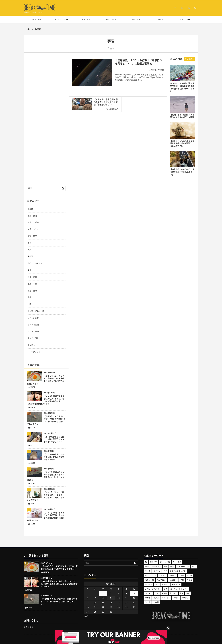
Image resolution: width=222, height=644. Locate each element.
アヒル (176, 598)
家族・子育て (33, 284)
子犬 (172, 567)
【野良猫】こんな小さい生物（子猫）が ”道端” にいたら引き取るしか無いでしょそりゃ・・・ (46, 420)
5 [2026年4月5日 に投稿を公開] (134, 593)
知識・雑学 (136, 19)
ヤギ (165, 571)
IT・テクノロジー (61, 19)
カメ (182, 593)
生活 (29, 243)
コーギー (149, 593)
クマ (157, 593)
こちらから (29, 627)
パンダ (189, 575)
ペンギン (162, 575)
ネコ (182, 580)
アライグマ (166, 598)
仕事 (29, 304)
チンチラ (165, 584)
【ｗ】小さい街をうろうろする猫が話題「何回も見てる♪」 (182, 172)
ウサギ (148, 598)
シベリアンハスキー (153, 589)
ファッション (33, 318)
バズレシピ (149, 580)
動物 (29, 297)
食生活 (161, 19)
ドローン (149, 584)
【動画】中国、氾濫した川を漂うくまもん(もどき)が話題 (182, 116)
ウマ (188, 593)
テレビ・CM (33, 338)
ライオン (157, 571)
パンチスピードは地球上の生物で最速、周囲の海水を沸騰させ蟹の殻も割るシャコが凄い (182, 87)
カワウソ (173, 593)
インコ (156, 598)
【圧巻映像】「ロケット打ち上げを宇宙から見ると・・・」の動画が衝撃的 (138, 62)
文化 (29, 270)
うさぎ (148, 602)
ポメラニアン (150, 575)
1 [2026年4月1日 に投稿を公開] (103, 593)
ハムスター (173, 580)
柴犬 (179, 562)
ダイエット (86, 19)
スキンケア (176, 584)
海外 (29, 250)
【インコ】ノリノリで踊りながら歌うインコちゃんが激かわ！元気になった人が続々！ (46, 496)
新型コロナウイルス (153, 567)
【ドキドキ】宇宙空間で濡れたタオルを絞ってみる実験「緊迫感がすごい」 (103, 101)
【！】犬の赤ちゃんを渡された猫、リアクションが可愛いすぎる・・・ (54, 439)
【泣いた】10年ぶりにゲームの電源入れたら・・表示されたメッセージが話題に (46, 476)
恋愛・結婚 (32, 277)
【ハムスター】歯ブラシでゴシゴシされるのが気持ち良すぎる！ (54, 457)
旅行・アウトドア (35, 263)
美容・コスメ (111, 19)
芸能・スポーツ (186, 19)
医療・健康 (32, 291)
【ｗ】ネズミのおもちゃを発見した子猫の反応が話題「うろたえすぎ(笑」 (182, 143)
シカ (166, 589)
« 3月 (86, 616)
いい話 (156, 602)
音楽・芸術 (32, 216)
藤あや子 (153, 562)
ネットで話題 (36, 19)
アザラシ (185, 598)
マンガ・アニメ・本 (36, 311)
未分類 (30, 256)
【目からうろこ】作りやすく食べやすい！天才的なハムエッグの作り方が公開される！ (46, 380)
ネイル (189, 580)
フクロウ (172, 575)
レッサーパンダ (183, 567)
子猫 (166, 567)
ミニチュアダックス (178, 571)
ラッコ (148, 571)
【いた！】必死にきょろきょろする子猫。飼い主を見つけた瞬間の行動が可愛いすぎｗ (46, 517)
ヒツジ (181, 575)
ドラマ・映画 (33, 331)
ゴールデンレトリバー (179, 589)
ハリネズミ (161, 580)
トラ (157, 584)
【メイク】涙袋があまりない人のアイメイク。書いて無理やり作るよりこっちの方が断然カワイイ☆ (46, 400)
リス (194, 567)
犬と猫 (167, 562)
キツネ (164, 593)
